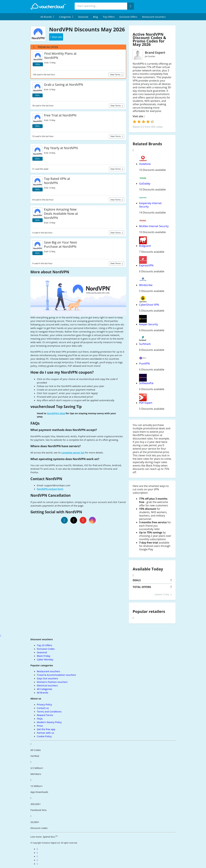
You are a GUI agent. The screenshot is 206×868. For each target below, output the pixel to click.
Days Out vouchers (47, 678)
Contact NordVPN (46, 479)
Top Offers (109, 17)
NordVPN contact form (50, 489)
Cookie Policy (44, 736)
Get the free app (46, 729)
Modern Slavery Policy (49, 722)
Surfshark (145, 344)
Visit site (139, 116)
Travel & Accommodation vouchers (56, 675)
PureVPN (144, 364)
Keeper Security (148, 324)
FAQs (35, 423)
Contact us (43, 708)
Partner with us (45, 733)
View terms (116, 75)
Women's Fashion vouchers (52, 682)
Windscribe (146, 285)
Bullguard (145, 246)
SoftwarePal (146, 383)
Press (40, 726)
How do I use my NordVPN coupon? (62, 372)
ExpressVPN (146, 265)
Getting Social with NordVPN (56, 512)
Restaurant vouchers (154, 17)
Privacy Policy (44, 704)
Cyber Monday (45, 659)
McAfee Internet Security (154, 226)
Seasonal (83, 17)
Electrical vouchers (47, 685)
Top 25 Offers (44, 645)
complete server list (73, 452)
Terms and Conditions (49, 711)
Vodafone (145, 164)
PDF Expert (146, 403)
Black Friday (44, 656)
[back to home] (48, 7)
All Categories (44, 689)
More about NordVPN (50, 272)
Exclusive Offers (128, 17)
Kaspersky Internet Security (150, 205)
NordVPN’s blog (56, 413)
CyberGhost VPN (149, 305)
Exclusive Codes (46, 649)
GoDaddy (145, 184)
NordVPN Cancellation (51, 495)
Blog (96, 17)
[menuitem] (47, 17)
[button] (47, 17)
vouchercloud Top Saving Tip (56, 407)
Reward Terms (45, 715)
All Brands (43, 693)
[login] (143, 122)
